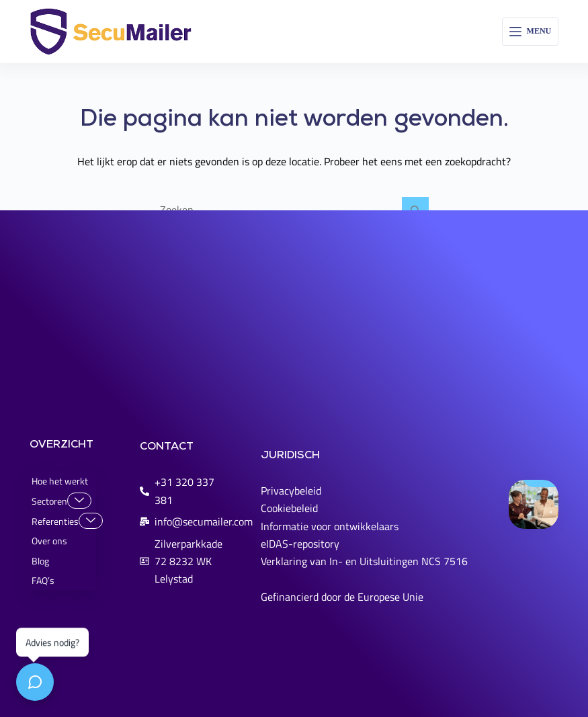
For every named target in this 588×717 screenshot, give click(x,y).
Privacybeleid (291, 491)
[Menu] (531, 32)
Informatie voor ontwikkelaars (330, 526)
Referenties (64, 521)
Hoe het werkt (60, 481)
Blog (40, 561)
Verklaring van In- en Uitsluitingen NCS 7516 (364, 561)
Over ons (49, 541)
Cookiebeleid (289, 508)
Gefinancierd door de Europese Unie (342, 597)
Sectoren (61, 501)
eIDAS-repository (300, 544)
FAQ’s (43, 580)
